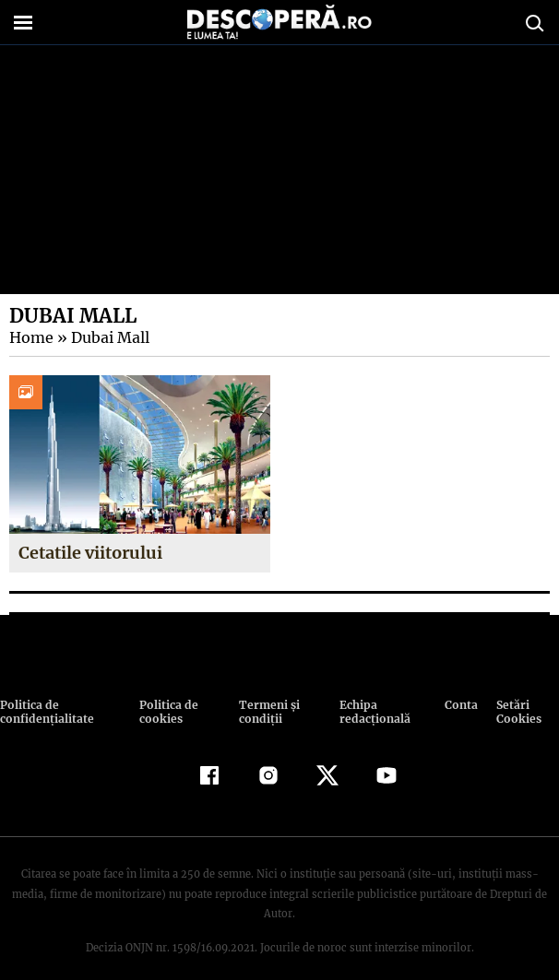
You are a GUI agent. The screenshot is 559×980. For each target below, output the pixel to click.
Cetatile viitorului (91, 553)
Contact (462, 705)
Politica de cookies (167, 712)
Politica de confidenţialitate (45, 712)
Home (30, 337)
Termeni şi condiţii (267, 712)
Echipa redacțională (373, 712)
